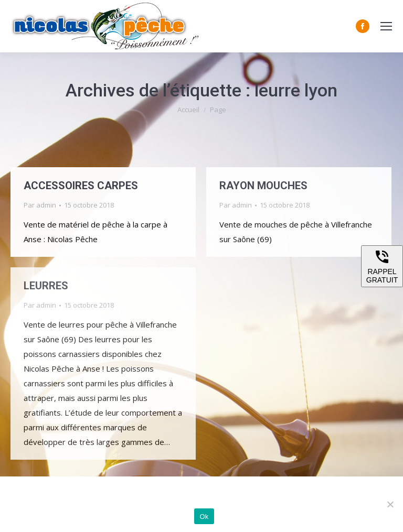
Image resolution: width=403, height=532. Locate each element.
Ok (204, 517)
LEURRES (46, 286)
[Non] (390, 504)
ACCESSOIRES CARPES (81, 186)
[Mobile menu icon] (386, 26)
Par (40, 205)
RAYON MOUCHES (263, 186)
